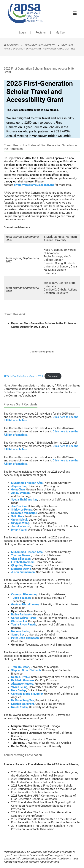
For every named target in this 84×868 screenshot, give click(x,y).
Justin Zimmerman (23, 572)
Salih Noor (18, 516)
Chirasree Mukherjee (24, 513)
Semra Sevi (18, 635)
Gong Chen (18, 490)
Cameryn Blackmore (24, 594)
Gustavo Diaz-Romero (25, 604)
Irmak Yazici (19, 530)
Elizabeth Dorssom (23, 562)
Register (41, 33)
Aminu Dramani (21, 493)
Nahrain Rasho (20, 631)
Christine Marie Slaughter (27, 694)
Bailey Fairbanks (22, 615)
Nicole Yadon (19, 707)
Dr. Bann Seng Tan (23, 700)
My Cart (60, 33)
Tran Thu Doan (20, 667)
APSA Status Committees (40, 45)
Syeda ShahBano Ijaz (24, 500)
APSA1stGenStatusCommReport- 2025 (23, 376)
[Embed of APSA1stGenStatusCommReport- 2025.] (42, 352)
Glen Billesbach (21, 559)
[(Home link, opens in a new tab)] (26, 13)
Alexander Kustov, (22, 684)
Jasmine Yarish (21, 526)
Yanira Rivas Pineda (24, 625)
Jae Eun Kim (19, 506)
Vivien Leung (19, 687)
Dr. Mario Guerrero (22, 680)
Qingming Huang (22, 565)
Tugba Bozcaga (21, 598)
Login (22, 33)
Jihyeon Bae (19, 486)
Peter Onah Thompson (25, 638)
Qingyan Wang (20, 523)
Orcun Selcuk (19, 520)
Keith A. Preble (20, 677)
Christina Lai (19, 621)
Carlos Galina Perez (23, 618)
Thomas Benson (21, 555)
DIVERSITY (13, 45)
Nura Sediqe (19, 690)
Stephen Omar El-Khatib (26, 670)
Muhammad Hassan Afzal (27, 483)
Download (53, 376)
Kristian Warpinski (23, 704)
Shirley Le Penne (22, 510)
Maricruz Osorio (21, 569)
